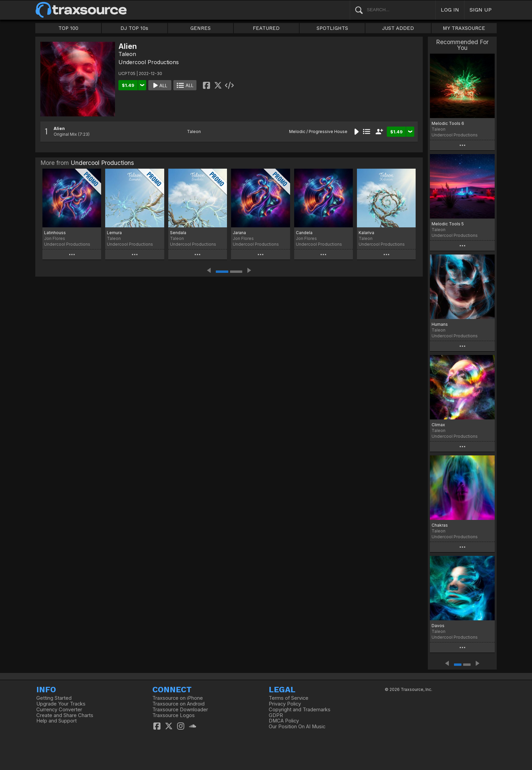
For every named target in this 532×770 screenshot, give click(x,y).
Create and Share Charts (65, 715)
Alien (59, 128)
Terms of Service (289, 698)
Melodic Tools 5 (448, 224)
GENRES (201, 28)
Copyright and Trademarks (300, 710)
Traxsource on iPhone (178, 698)
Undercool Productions (149, 62)
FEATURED (266, 28)
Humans (440, 324)
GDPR (276, 715)
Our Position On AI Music (297, 727)
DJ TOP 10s (134, 28)
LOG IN (450, 10)
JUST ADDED (398, 28)
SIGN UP (481, 10)
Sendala (178, 233)
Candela (304, 233)
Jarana (239, 233)
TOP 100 (68, 28)
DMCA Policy (284, 721)
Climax (438, 425)
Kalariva (366, 233)
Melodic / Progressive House (318, 132)
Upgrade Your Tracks (61, 704)
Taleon (127, 54)
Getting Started (54, 698)
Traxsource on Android (178, 704)
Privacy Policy (285, 704)
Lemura (114, 233)
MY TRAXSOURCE (464, 28)
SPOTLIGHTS (332, 28)
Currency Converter (59, 710)
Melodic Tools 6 (448, 123)
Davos (438, 626)
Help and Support (56, 721)
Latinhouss (55, 233)
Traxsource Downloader (180, 710)
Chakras (440, 525)
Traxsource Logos (174, 715)
